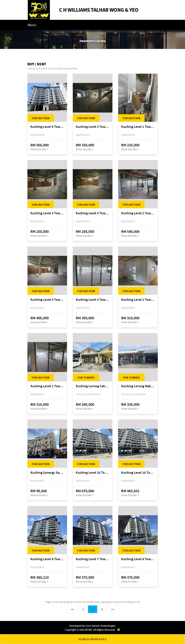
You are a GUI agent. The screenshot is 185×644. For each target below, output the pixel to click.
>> (113, 609)
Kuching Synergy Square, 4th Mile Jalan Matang (47, 473)
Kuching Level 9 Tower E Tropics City (47, 559)
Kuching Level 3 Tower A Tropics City (93, 127)
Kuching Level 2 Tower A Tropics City (138, 213)
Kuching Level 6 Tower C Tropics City (138, 559)
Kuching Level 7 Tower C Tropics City (93, 559)
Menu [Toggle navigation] (32, 25)
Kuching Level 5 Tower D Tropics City (47, 127)
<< (72, 609)
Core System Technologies (101, 626)
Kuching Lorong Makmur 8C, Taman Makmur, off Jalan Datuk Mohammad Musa (138, 386)
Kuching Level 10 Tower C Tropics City (93, 473)
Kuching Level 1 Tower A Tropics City (138, 127)
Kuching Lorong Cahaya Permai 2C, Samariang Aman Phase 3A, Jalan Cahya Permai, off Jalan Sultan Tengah (93, 386)
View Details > (39, 149)
